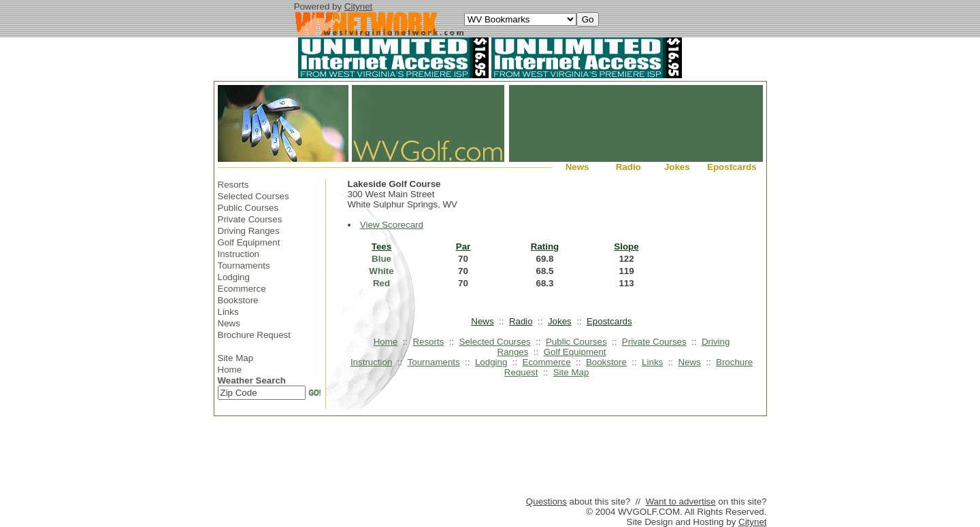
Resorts (233, 185)
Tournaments (244, 266)
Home (230, 370)
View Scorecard (392, 225)
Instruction (239, 254)
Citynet (358, 6)
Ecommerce (242, 289)
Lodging (234, 277)
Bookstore (238, 300)
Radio (628, 167)
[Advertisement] (490, 459)
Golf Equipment (249, 242)
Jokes (677, 167)
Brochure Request (254, 335)
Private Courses (250, 219)
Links (228, 312)
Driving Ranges (249, 231)
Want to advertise (680, 502)
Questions (546, 502)
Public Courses (248, 208)
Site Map (236, 358)
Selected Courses (254, 196)
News (577, 167)
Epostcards (732, 167)
